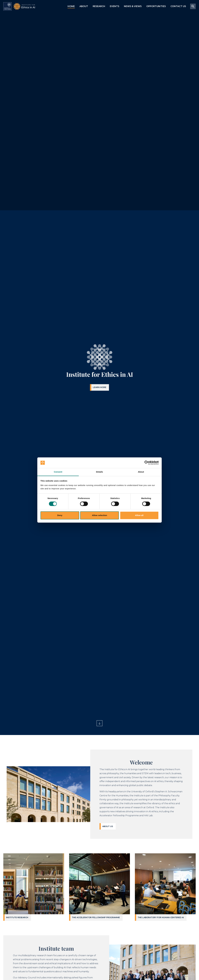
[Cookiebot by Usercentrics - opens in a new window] (147, 463)
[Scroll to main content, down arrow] (99, 723)
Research (99, 6)
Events (115, 6)
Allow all (139, 515)
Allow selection (99, 515)
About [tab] (141, 472)
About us (108, 826)
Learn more (100, 387)
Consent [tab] (58, 472)
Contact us (178, 6)
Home (71, 6)
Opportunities (156, 6)
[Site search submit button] (193, 6)
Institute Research (17, 917)
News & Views (133, 6)
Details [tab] (99, 472)
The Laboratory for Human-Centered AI (161, 917)
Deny (60, 515)
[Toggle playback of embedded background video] (12, 723)
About (84, 6)
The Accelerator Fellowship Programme (96, 917)
